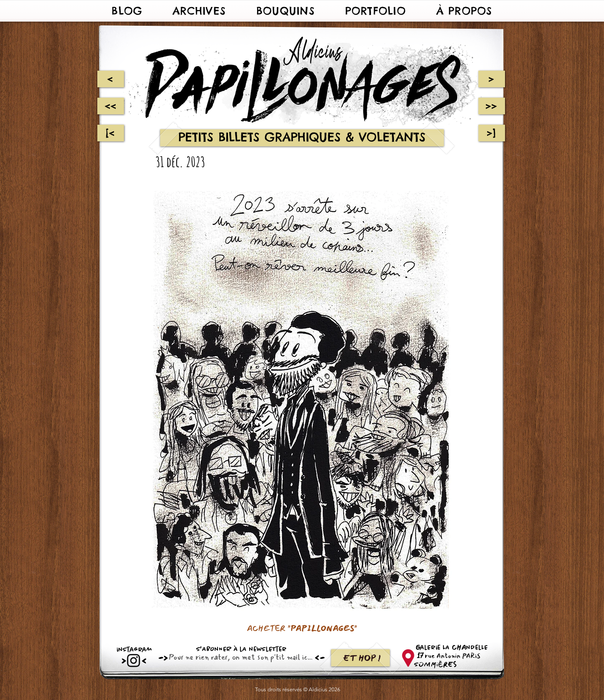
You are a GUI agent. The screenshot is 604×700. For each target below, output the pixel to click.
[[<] (111, 133)
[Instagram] (134, 661)
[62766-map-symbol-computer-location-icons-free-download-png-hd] (408, 658)
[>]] (492, 133)
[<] (110, 79)
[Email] (239, 657)
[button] (199, 11)
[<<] (111, 106)
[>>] (492, 106)
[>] (492, 79)
